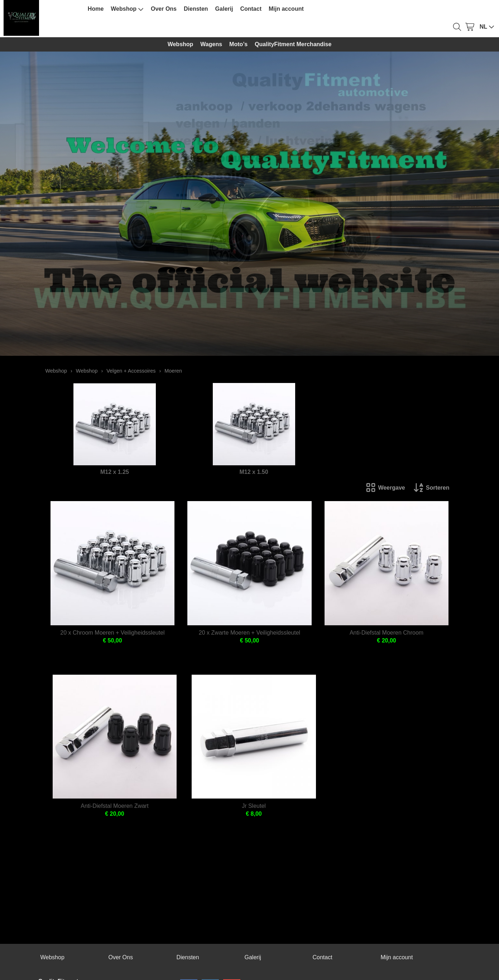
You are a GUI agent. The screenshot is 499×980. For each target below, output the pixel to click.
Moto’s (238, 44)
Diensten (196, 9)
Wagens (211, 44)
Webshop (127, 9)
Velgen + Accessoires (131, 371)
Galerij (224, 9)
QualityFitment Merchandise (293, 44)
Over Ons (164, 9)
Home (96, 9)
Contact (251, 9)
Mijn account (286, 9)
